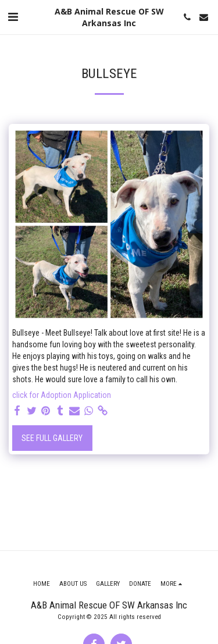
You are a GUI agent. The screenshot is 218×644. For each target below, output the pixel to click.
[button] (13, 17)
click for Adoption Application (62, 395)
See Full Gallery (52, 438)
